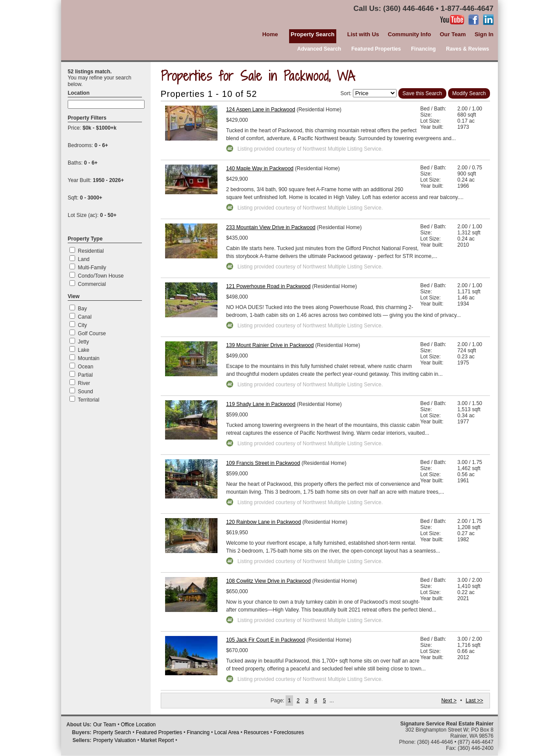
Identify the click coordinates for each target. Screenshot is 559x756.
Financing (423, 49)
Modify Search (469, 93)
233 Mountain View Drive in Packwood (271, 227)
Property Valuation (114, 740)
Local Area (227, 732)
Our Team (453, 34)
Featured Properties (376, 49)
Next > (449, 701)
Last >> (474, 701)
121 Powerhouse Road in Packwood (268, 286)
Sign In (484, 34)
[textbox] (106, 104)
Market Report (157, 740)
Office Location (138, 725)
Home (270, 34)
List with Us (363, 34)
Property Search (112, 732)
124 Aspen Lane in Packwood (261, 110)
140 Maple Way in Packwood (260, 168)
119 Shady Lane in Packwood (261, 404)
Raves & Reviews (468, 49)
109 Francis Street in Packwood (263, 463)
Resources (256, 732)
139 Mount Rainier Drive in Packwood (270, 345)
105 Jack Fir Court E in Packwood (266, 640)
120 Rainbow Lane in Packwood (264, 522)
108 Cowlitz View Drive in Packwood (269, 581)
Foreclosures (289, 732)
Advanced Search (319, 49)
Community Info (409, 34)
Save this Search (423, 93)
